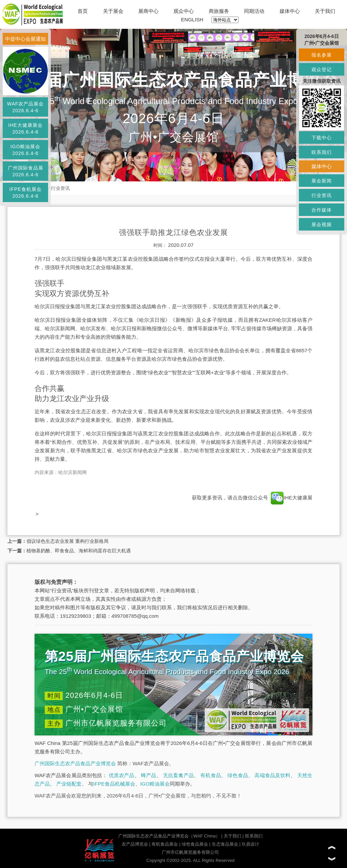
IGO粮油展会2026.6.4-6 (26, 150)
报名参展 (322, 55)
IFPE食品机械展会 (114, 784)
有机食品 (211, 775)
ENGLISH (192, 19)
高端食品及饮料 (272, 775)
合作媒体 (322, 210)
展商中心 (148, 11)
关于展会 (113, 11)
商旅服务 (219, 11)
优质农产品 (122, 775)
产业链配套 (69, 784)
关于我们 (325, 11)
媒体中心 (290, 11)
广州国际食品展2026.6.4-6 (26, 171)
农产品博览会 (135, 844)
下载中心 (322, 138)
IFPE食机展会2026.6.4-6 (25, 193)
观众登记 (322, 70)
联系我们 (254, 836)
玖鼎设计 (250, 844)
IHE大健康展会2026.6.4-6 (25, 129)
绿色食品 (238, 775)
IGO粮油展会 (155, 784)
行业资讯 (60, 188)
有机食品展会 (165, 844)
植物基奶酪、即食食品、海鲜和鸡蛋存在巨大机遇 (79, 551)
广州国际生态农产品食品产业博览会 (75, 763)
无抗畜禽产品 (178, 775)
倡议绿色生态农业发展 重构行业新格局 (67, 541)
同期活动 (254, 11)
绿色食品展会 (195, 844)
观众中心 (184, 11)
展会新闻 (322, 181)
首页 (83, 11)
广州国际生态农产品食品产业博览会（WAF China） (169, 836)
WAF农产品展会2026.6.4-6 (26, 107)
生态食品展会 (225, 844)
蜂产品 (149, 775)
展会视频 (322, 224)
